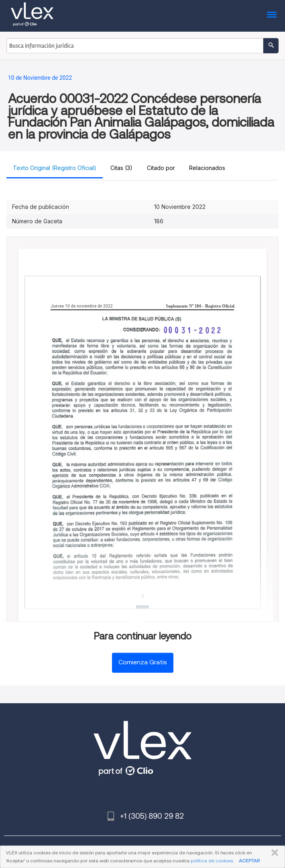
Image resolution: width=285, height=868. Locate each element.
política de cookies (212, 861)
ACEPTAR (249, 861)
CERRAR (273, 853)
